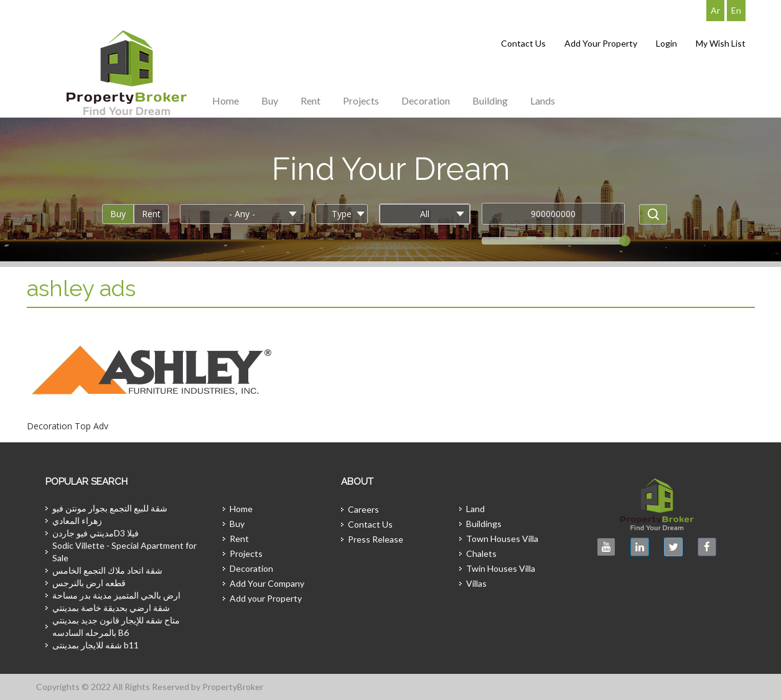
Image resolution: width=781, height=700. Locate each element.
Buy (270, 100)
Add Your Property (601, 43)
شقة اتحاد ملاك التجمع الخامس (107, 570)
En (736, 10)
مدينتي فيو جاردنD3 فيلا (96, 533)
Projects (361, 100)
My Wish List (721, 43)
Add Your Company (267, 583)
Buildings (484, 524)
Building (490, 100)
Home (226, 100)
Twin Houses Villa (501, 568)
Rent (311, 100)
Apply (653, 214)
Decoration (426, 100)
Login (666, 43)
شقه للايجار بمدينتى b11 (96, 645)
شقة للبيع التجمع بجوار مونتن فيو (110, 508)
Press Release (376, 539)
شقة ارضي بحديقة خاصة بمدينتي (111, 608)
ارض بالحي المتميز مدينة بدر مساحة (116, 595)
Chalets (481, 553)
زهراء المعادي (77, 520)
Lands (543, 100)
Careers (363, 509)
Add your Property (266, 598)
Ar (715, 10)
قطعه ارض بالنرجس (89, 583)
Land (475, 509)
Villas (476, 583)
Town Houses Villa (502, 539)
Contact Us (523, 43)
